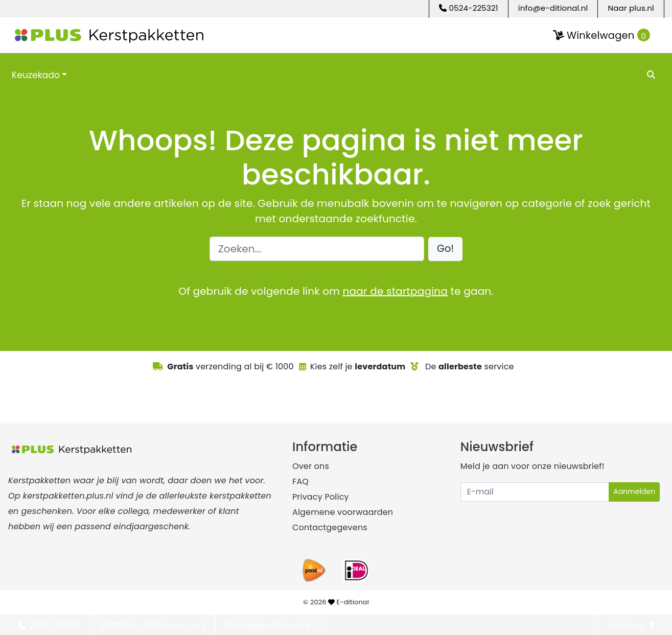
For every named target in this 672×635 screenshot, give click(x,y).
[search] (652, 75)
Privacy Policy (321, 497)
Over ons (311, 466)
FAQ (300, 481)
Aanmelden (634, 491)
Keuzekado (36, 75)
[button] (445, 249)
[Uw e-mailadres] (535, 492)
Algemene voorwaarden (343, 512)
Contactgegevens (330, 527)
